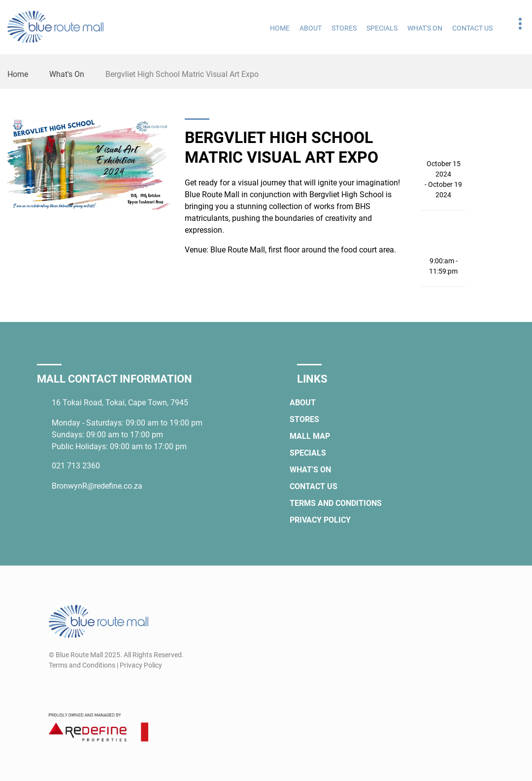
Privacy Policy (320, 520)
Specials (382, 28)
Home (280, 28)
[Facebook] (55, 689)
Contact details (515, 24)
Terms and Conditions (336, 503)
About (311, 28)
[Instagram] (74, 689)
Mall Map (310, 436)
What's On (425, 28)
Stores (344, 28)
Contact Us (472, 28)
